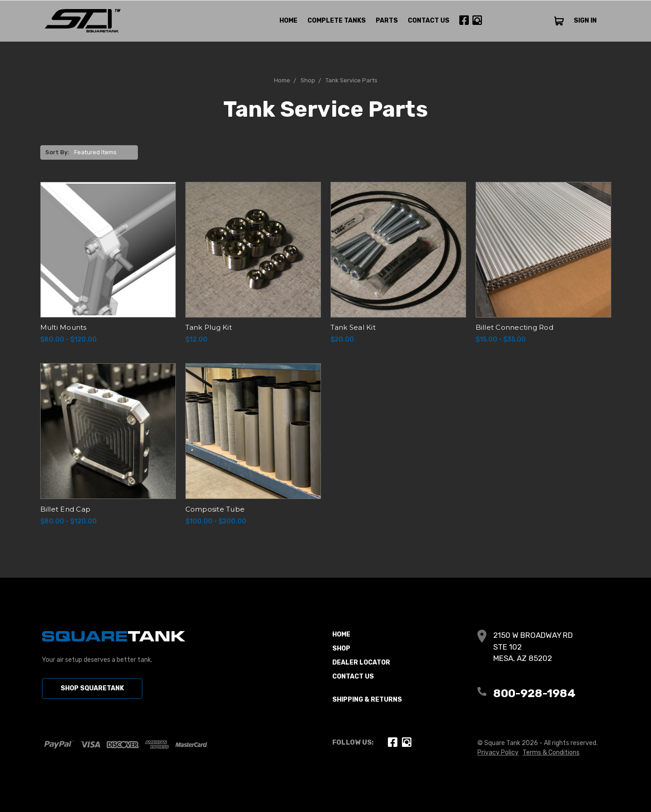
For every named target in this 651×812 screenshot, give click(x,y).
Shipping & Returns (367, 700)
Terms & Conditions (551, 753)
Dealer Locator (361, 662)
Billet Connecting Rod (514, 327)
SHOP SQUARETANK (92, 688)
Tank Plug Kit (209, 327)
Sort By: (57, 152)
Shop (341, 648)
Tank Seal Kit (353, 327)
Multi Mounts (64, 327)
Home (288, 21)
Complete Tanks (337, 21)
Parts (387, 21)
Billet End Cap (66, 509)
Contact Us (429, 21)
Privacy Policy (498, 753)
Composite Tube (215, 509)
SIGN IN (585, 21)
